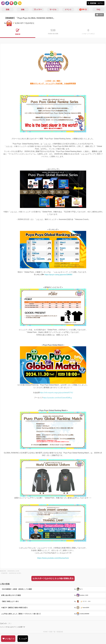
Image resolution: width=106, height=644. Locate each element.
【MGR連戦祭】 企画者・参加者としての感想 (16, 589)
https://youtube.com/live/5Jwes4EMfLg (57, 398)
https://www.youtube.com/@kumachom (53, 558)
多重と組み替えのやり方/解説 (11, 595)
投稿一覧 (52, 632)
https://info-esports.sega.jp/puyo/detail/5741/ (56, 393)
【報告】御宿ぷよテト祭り (10, 601)
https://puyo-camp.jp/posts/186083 (58, 275)
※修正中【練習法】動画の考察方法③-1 (14, 608)
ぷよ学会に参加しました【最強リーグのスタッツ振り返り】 (21, 614)
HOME (45, 632)
